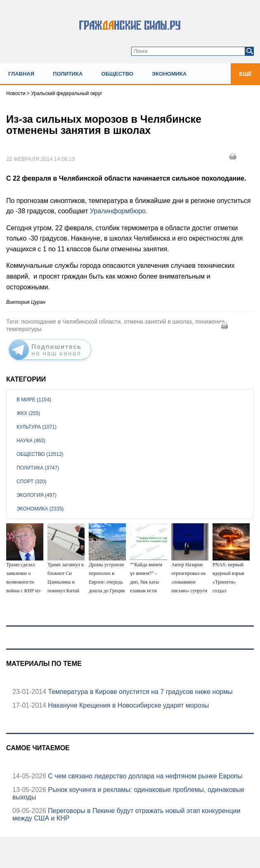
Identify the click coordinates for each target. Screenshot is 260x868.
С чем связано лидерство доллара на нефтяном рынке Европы (144, 776)
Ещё (245, 74)
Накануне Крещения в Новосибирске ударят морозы (128, 705)
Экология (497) (37, 495)
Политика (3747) (38, 468)
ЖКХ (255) (28, 413)
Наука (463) (31, 441)
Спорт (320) (32, 482)
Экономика (169, 74)
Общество (117, 74)
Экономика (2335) (40, 509)
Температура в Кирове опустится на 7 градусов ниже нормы (139, 692)
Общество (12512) (40, 454)
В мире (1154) (34, 400)
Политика (68, 74)
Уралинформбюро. (119, 211)
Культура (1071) (37, 427)
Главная (21, 74)
